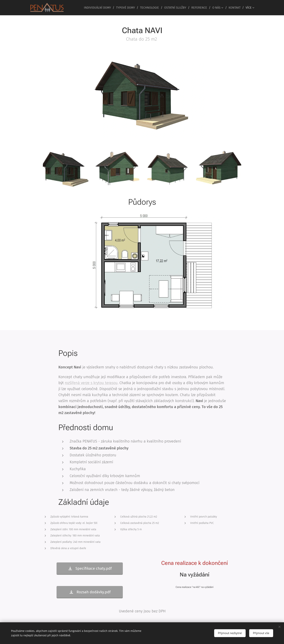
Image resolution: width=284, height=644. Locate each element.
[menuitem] (99, 8)
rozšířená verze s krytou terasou (91, 383)
